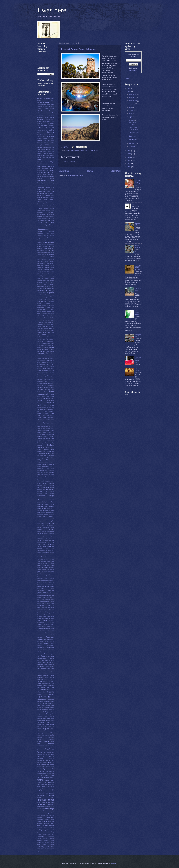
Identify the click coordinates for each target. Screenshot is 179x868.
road (52, 650)
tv (47, 789)
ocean (52, 557)
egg (53, 286)
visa (38, 811)
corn (44, 238)
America (52, 115)
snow (39, 710)
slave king (51, 703)
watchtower (95, 150)
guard (39, 371)
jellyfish (46, 437)
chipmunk (40, 212)
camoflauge (41, 187)
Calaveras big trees (138, 290)
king (44, 452)
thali (39, 765)
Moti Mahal (41, 523)
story (42, 733)
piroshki (39, 601)
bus (53, 181)
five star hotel (50, 326)
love (52, 479)
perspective (41, 587)
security (52, 677)
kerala (40, 447)
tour (53, 773)
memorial (40, 504)
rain (45, 633)
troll (53, 785)
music (46, 534)
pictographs (41, 595)
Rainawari (51, 633)
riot (46, 650)
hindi (52, 387)
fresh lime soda (46, 343)
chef (43, 206)
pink (43, 599)
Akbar (52, 109)
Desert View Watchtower (79, 49)
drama (52, 280)
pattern (39, 576)
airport (39, 109)
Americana (40, 117)
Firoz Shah (47, 322)
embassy (51, 295)
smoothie (40, 708)
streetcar (47, 735)
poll (49, 608)
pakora (39, 566)
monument (51, 519)
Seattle (52, 675)
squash (43, 720)
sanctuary (40, 665)
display (52, 270)
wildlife (39, 838)
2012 (129, 154)
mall (47, 487)
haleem (39, 375)
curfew (52, 246)
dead (52, 253)
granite (46, 367)
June (131, 110)
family (52, 310)
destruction (40, 266)
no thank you (50, 551)
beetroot (52, 154)
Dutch (45, 284)
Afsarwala (40, 105)
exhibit (44, 305)
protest (52, 618)
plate (53, 604)
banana (46, 143)
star (38, 727)
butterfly (52, 183)
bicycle (48, 158)
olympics (44, 561)
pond (52, 608)
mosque (45, 521)
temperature (41, 761)
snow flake (45, 710)
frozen (39, 345)
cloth (49, 221)
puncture (51, 622)
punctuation (41, 622)
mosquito (51, 521)
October (132, 97)
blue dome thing (49, 164)
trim (46, 785)
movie (52, 527)
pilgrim (52, 597)
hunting (44, 407)
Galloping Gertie (42, 348)
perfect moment (49, 582)
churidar (52, 214)
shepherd (51, 686)
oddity (39, 559)
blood (39, 164)
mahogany (51, 485)
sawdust (43, 669)
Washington (50, 817)
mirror (47, 513)
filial (53, 318)
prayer (46, 614)
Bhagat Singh (41, 158)
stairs (52, 724)
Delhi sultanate (42, 259)
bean (45, 151)
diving (39, 272)
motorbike (50, 523)
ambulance (40, 115)
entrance (51, 301)
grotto (52, 369)
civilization (45, 219)
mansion (40, 492)
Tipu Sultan (47, 769)
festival (46, 318)
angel (47, 117)
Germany (41, 354)
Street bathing (137, 246)
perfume (40, 584)
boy (48, 170)
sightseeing (44, 696)
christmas (41, 214)
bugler (44, 177)
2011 (129, 157)
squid (52, 720)
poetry (39, 608)
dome (52, 278)
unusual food (46, 797)
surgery (52, 746)
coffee (46, 223)
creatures (51, 242)
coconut (40, 223)
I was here (52, 10)
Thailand (51, 763)
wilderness (51, 836)
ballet (52, 141)
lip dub (46, 473)
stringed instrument (46, 737)
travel (45, 782)
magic (45, 485)
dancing (45, 253)
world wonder (49, 845)
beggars (40, 156)
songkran (51, 712)
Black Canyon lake (42, 162)
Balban (52, 139)
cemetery (51, 200)
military (46, 510)
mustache (51, 534)
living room (47, 475)
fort (47, 339)
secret (46, 677)
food (44, 335)
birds (39, 160)
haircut (52, 373)
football (46, 337)
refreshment (51, 641)
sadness (51, 660)
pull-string (51, 620)
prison (39, 618)
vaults (52, 802)
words (52, 843)
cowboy (40, 242)
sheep (45, 686)
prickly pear (50, 616)
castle (39, 195)
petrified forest (49, 586)
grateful (39, 369)
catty (53, 196)
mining (43, 512)
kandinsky (40, 443)
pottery (46, 612)
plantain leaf (46, 601)
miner (39, 513)
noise (39, 553)
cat (43, 196)
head (48, 379)
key (44, 447)
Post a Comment (69, 161)
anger (52, 117)
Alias (39, 113)
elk (45, 295)
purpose (48, 625)
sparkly (52, 716)
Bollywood (51, 166)
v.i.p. (41, 802)
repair (40, 643)
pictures (47, 595)
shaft (49, 681)
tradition (52, 778)
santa (47, 667)
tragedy (47, 780)
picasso (52, 593)
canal (52, 187)
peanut (39, 580)
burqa (49, 181)
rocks (39, 652)
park (39, 572)
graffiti (48, 364)
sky (41, 703)
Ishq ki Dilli (41, 428)
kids (52, 449)
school (39, 671)
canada (48, 187)
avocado (52, 134)
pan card (40, 568)
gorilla (39, 364)
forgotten (40, 339)
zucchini (46, 851)
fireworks (40, 322)
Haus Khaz (49, 377)
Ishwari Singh (50, 428)
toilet (52, 769)
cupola (45, 246)
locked (47, 477)
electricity (43, 288)
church (47, 214)
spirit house (50, 718)
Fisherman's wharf (49, 324)
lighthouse (41, 471)
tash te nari (46, 754)
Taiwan (40, 752)
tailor (44, 750)
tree (39, 785)
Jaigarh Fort (49, 430)
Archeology (51, 123)
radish (52, 629)
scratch (39, 673)
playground (41, 606)
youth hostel (50, 847)
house (40, 400)
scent (52, 669)
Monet (39, 517)
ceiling (40, 198)
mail (39, 487)
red (38, 641)
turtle (44, 789)
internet (40, 424)
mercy (52, 504)
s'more (46, 660)
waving (39, 826)
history (47, 390)
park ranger (44, 572)
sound (45, 714)
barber (52, 145)
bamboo (40, 143)
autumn (46, 134)
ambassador (50, 113)
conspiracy (40, 234)
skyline (45, 703)
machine (52, 483)
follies (39, 335)
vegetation (40, 807)
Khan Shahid (50, 447)
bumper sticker (46, 179)
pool (39, 610)
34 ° (134, 204)
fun (53, 345)
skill (38, 703)
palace (44, 565)
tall (53, 752)
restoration (51, 648)
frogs (52, 343)
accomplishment (49, 98)
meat (47, 498)
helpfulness (40, 383)
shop (44, 692)
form (44, 339)
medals (52, 498)
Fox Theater (137, 370)
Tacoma (40, 750)
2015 (129, 88)
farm (39, 314)
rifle (44, 650)
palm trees (50, 565)
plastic (39, 604)
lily (46, 471)
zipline (39, 851)
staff (53, 722)
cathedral (47, 196)
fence (45, 316)
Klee (45, 456)
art (46, 128)
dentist (52, 261)
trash (39, 782)
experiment (50, 305)
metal (45, 506)
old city (43, 559)
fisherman (40, 324)
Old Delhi (49, 559)
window (45, 838)
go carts (44, 360)
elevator (40, 295)
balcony (40, 141)
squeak (48, 720)
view (47, 809)
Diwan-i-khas (41, 274)
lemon (47, 466)
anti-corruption (50, 119)
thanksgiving (45, 765)
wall (47, 815)
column (52, 227)
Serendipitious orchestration (138, 183)
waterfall (40, 824)
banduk (52, 143)
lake (48, 458)
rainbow (40, 635)
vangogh (45, 802)
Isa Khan (51, 426)
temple (48, 760)
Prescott (51, 614)
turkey (39, 789)
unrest (51, 795)
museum (40, 534)
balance (45, 139)
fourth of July (42, 341)
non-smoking (45, 553)
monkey (51, 517)
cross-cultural (50, 244)
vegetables (41, 804)
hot (44, 398)
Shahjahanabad (46, 684)
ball (49, 141)
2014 (129, 92)
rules (39, 658)
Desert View (75, 150)
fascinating (44, 314)
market (52, 494)
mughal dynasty (42, 532)
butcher (46, 183)
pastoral (45, 574)
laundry (47, 462)
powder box (41, 614)
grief (48, 369)
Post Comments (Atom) (76, 176)
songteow (40, 714)
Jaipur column (47, 432)
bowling (40, 170)
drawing (40, 282)
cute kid (51, 248)
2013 (129, 151)
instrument (51, 422)
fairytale (40, 310)
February (132, 143)
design (52, 263)
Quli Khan (51, 627)
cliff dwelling (41, 221)
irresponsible (45, 426)
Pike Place (46, 597)
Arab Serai (50, 121)
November (133, 94)
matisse (43, 498)
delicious (51, 259)
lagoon (43, 458)
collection (40, 225)
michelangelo (50, 508)
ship (53, 690)
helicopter (40, 381)
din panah (46, 268)
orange (49, 561)
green (44, 369)
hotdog (48, 398)
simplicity (46, 701)
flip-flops (47, 331)
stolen (44, 731)
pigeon (39, 597)
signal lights (47, 699)
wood (48, 843)
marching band (42, 494)
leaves (52, 464)
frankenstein (51, 341)
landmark (51, 460)
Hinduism (40, 390)
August (132, 104)
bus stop (40, 183)
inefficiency (51, 418)
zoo (42, 851)
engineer (40, 299)
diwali (44, 272)
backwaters (50, 136)
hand (43, 375)
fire (38, 320)
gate (48, 352)
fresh (39, 343)
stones (49, 731)
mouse (39, 527)
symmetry (47, 748)
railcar (52, 631)
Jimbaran (40, 439)
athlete (52, 130)
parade (52, 570)
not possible (50, 555)
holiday (40, 392)
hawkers (40, 379)
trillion (43, 785)
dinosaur (52, 268)
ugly (53, 789)
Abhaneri (40, 98)
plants (52, 601)
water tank (51, 822)
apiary (44, 121)
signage (41, 699)
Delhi (52, 257)
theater (52, 765)
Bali (45, 141)
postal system (48, 610)
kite (53, 454)
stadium (48, 722)
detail (47, 265)
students (41, 739)
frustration (48, 345)
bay (53, 147)
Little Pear (40, 475)
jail (53, 430)
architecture (42, 125)
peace (52, 576)
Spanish (52, 714)
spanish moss (42, 716)
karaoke (40, 445)
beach (40, 151)
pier (53, 595)
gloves (47, 358)
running (47, 658)
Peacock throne (49, 578)
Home (90, 171)
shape (52, 684)
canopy (40, 191)
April (131, 117)
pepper (39, 582)
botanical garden (48, 168)
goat (48, 360)
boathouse (44, 166)
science (45, 671)
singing (52, 701)
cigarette (40, 217)
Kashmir (50, 445)
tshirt (44, 787)
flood (52, 331)
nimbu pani (49, 549)
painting (51, 563)
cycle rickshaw (42, 250)
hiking (39, 385)
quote (39, 629)
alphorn (43, 113)
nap (47, 540)
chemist (52, 206)
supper (47, 746)
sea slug (43, 675)
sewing (45, 681)
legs (43, 466)
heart (52, 379)
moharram (40, 515)
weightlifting (47, 830)
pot (53, 610)
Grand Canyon (85, 150)
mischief (52, 513)
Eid (38, 289)
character (45, 204)
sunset (47, 741)
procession (45, 618)
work (39, 845)
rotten (48, 656)
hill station (45, 385)
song (47, 712)
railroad (40, 633)
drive (44, 282)
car (53, 191)
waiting (43, 815)
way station (45, 826)
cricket (39, 244)
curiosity (40, 248)
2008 (129, 167)
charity (52, 204)
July (131, 107)
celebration (46, 198)
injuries (43, 420)
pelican (52, 580)
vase (49, 802)
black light (51, 162)
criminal (44, 244)
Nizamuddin (41, 551)
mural (48, 532)
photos (46, 593)
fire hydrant (44, 320)
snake (52, 708)
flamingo (46, 329)
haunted (40, 377)
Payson (48, 576)
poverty (52, 612)
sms (45, 708)
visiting (43, 811)
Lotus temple (46, 479)
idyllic (46, 411)
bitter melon (50, 160)
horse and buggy (48, 396)
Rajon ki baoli (49, 635)
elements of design (46, 291)
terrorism (45, 763)
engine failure (49, 297)
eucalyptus (47, 303)
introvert (50, 424)
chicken (40, 208)
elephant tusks (42, 293)
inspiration (45, 422)
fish (53, 322)
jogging (48, 439)
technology (40, 758)
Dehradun (46, 257)
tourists (40, 775)
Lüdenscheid (41, 481)
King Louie (42, 454)
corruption (45, 240)
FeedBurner (133, 70)
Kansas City (50, 443)
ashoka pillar (41, 130)
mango (44, 489)
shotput (39, 694)
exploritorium (41, 308)
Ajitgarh (46, 109)
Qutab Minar (46, 629)
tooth (45, 773)
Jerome (52, 437)
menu (47, 504)
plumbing (51, 606)
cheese (39, 206)
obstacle (47, 557)
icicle (42, 411)
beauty (45, 153)
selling (46, 679)
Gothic (43, 364)
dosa (48, 280)
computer (51, 231)
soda (43, 712)
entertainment (42, 301)
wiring (39, 842)
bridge (43, 172)
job (44, 439)
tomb (42, 771)
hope (39, 396)
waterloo (46, 824)
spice (45, 718)
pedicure (47, 580)
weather (51, 826)
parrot (39, 574)
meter (39, 508)
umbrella (40, 791)
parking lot (51, 572)
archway (52, 126)
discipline (40, 270)
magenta (40, 485)
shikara (44, 690)
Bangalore (41, 145)
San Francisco (48, 662)
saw (39, 669)
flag (42, 329)
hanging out (48, 375)
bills (53, 158)
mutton (39, 536)
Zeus (48, 849)
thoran (48, 767)
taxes (52, 754)
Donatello (40, 280)
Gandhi (39, 350)
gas (44, 352)
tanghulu (40, 754)
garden (40, 352)
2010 (129, 160)
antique (39, 121)
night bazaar (47, 546)
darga (49, 253)
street (45, 733)
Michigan (40, 510)
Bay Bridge (41, 149)
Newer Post (64, 171)
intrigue (45, 424)
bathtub (49, 147)
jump (52, 439)
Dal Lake (51, 250)
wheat (46, 832)
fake (45, 310)
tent (53, 761)
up (38, 802)
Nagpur (52, 536)
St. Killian (41, 722)
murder (52, 532)
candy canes (42, 189)
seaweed (40, 677)
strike (52, 735)
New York (46, 544)
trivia (50, 785)
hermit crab (51, 383)
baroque (40, 147)
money (45, 517)
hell (46, 381)
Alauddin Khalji (42, 111)
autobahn (40, 134)
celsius (52, 198)
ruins (52, 656)
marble (52, 492)
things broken (41, 767)
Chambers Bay (42, 202)
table (53, 748)
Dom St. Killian (43, 278)
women (44, 843)
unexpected (41, 793)
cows (45, 242)
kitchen (48, 454)
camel (52, 185)
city (44, 216)
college (46, 225)
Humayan (40, 403)
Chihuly (46, 208)
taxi (39, 756)
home (127, 78)
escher (39, 303)
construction (49, 233)
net (48, 542)
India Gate (41, 416)
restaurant (41, 648)
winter (52, 840)
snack (48, 708)
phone (40, 593)
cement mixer (42, 200)
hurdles (49, 407)
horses (39, 398)
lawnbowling (46, 464)
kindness (40, 452)
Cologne (51, 225)
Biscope (44, 160)
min (50, 510)
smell (43, 705)
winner (46, 840)
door (45, 280)
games (52, 347)
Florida (39, 333)
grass (52, 366)
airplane (51, 107)
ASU (47, 130)
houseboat (50, 401)
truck (39, 787)
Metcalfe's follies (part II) (138, 268)
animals (40, 119)
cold (52, 223)
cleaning (51, 219)
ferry (42, 318)
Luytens (45, 483)
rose (42, 654)
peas (43, 580)
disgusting (46, 270)
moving (40, 530)
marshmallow (41, 496)
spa (48, 714)
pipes (52, 599)
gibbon (52, 356)
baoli (47, 145)
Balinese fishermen (138, 224)
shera (39, 690)
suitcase (52, 739)
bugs (47, 177)
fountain (51, 339)
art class (51, 128)
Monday (46, 515)
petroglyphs (41, 589)
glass (43, 358)
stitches (39, 731)
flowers (45, 333)
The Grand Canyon (133, 124)
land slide (46, 460)
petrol (52, 589)
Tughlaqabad (50, 787)
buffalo (40, 177)
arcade (39, 123)
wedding (40, 830)
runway (52, 658)
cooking (52, 236)
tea (44, 756)
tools (42, 773)
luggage (48, 481)
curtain (45, 248)
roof (39, 654)
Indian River (42, 418)
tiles (39, 769)
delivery (40, 261)
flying (50, 333)
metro (44, 508)
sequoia (52, 679)
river (49, 650)
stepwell (46, 729)
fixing (39, 329)
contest (46, 236)
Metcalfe (51, 506)
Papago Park (45, 570)
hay (45, 379)
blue (43, 164)
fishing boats (41, 326)
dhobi (52, 266)
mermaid (40, 506)
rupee (39, 660)
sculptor (45, 673)
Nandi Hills (41, 540)
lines (39, 473)
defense (40, 257)
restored (40, 650)
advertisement (43, 102)
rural (43, 660)
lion (42, 473)
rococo (44, 652)
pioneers (47, 599)
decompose (43, 255)
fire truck (51, 320)
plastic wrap (46, 604)
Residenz (40, 646)
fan (53, 312)
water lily (45, 821)
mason (39, 498)
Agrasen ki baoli (42, 107)
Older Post (116, 171)
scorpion (51, 671)
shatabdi (40, 686)
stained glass (41, 724)
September (133, 101)
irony (39, 426)
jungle (39, 441)
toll (38, 771)
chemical (47, 206)
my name (45, 536)
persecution (51, 584)
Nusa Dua (40, 557)
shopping (50, 692)
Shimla (49, 690)
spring (39, 720)
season (47, 675)
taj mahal (47, 752)
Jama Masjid (46, 434)
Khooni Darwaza (43, 449)
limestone (51, 471)
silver (52, 699)
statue (44, 726)
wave (52, 824)
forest (52, 337)
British (49, 172)
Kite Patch (40, 456)
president (40, 616)
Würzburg (41, 847)
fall (48, 310)
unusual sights (46, 800)
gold (42, 362)
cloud (52, 221)
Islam (39, 430)
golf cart (47, 362)
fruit (43, 345)
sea (39, 675)
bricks (52, 170)
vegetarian (51, 804)
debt (39, 255)
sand (45, 665)
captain (49, 191)
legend (39, 466)
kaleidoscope (50, 441)
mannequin (50, 489)
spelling (40, 718)
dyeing (52, 284)
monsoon (40, 519)
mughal (51, 529)
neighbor (51, 540)
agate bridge (47, 105)
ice (45, 409)
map (46, 492)
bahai (39, 139)
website (52, 828)
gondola (52, 362)
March (132, 120)
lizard (52, 475)
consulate (40, 236)
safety (39, 662)
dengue (46, 261)
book (39, 168)
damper (39, 253)
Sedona (40, 679)
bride (39, 172)
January (132, 147)
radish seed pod (43, 631)
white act (51, 834)
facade (48, 308)
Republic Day (49, 643)
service (40, 681)
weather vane (42, 828)
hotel (53, 398)
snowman (51, 710)
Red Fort (43, 641)
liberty (39, 468)
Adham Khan (46, 100)
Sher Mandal (41, 688)
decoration (50, 255)
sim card (40, 701)
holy (46, 392)
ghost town (46, 356)
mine (52, 510)
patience (52, 574)
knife (48, 456)
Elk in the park (134, 133)
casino (52, 193)
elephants (51, 293)
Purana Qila (41, 624)
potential (40, 612)
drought (48, 282)
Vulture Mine (133, 139)
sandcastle (51, 665)
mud (45, 530)
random (40, 637)
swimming (40, 748)
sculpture (51, 673)
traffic (40, 780)
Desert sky (132, 136)
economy (48, 287)
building (51, 177)
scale (48, 669)
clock (46, 221)
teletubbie (51, 758)
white (44, 834)
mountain (41, 525)
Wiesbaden (41, 836)
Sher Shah (50, 688)
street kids (41, 735)
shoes (39, 692)
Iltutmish (51, 411)
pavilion (44, 576)
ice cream (49, 409)
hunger (46, 405)
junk (44, 441)
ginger (39, 358)
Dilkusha (40, 268)
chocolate (51, 212)
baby (44, 137)
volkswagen (41, 813)
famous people (47, 312)
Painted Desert (42, 563)
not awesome (41, 555)
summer (40, 742)
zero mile (43, 849)
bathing (45, 147)
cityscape (48, 217)
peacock (40, 578)
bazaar (48, 149)
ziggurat (52, 849)
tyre (49, 789)
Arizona (40, 128)
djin (48, 274)
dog (53, 276)
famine (39, 312)
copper (39, 238)
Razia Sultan (50, 639)
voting (47, 813)
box (44, 170)
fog (53, 333)
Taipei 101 (50, 750)
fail (53, 308)
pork (42, 610)
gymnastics (45, 373)
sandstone (41, 667)
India (52, 413)
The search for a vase (138, 312)
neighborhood (42, 542)
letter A (52, 466)
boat (39, 166)
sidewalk (52, 694)
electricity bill (50, 289)
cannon (52, 189)
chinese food (50, 210)
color (39, 227)
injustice (48, 420)
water (47, 819)
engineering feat (49, 299)
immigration (46, 414)
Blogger (114, 863)
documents (47, 276)
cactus (40, 185)
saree (52, 667)
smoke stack (50, 705)
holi (53, 390)
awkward (40, 137)
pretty (45, 616)
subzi (47, 739)
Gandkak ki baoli (48, 350)
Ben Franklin (50, 156)
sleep (39, 705)
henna (46, 383)
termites (40, 763)
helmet (52, 381)
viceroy (43, 809)
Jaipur (39, 432)
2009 (129, 164)
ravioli (45, 639)
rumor (43, 658)
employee (40, 297)
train (52, 780)
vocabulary (51, 811)
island (43, 430)
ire (53, 424)
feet (42, 316)
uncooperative (50, 791)
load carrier (41, 477)
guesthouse (45, 371)
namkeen (51, 538)
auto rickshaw (46, 132)
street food (51, 733)
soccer (39, 712)
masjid (52, 496)
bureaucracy (42, 181)
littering (52, 473)
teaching (51, 756)
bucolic (45, 175)
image (39, 414)
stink (52, 729)
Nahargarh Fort (42, 538)
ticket (52, 767)
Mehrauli (40, 500)
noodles (52, 553)
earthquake (41, 286)
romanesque (50, 652)
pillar (39, 599)
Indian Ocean (50, 416)
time (42, 769)
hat (53, 375)
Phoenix (51, 591)
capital (44, 191)
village (52, 809)
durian (39, 284)
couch (52, 240)
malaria (43, 487)
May (131, 114)
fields (50, 318)
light (44, 468)
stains (48, 724)
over (53, 561)
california (46, 185)
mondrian (51, 515)
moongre (40, 521)
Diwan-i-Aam (50, 272)
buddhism (51, 174)
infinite (39, 420)
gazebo (52, 352)
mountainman (50, 525)
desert (68, 150)
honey (52, 394)
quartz (44, 627)
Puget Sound (42, 620)
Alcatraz (51, 111)
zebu (39, 849)
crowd (39, 246)
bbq (53, 149)
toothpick (49, 773)
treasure (51, 782)
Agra (52, 105)
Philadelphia (41, 591)
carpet (47, 193)
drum (52, 282)
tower (47, 775)
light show (51, 468)
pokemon (44, 608)
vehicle (46, 807)
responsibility (50, 646)
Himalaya (47, 387)
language (40, 462)
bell (44, 156)
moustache (46, 527)
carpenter (41, 193)
